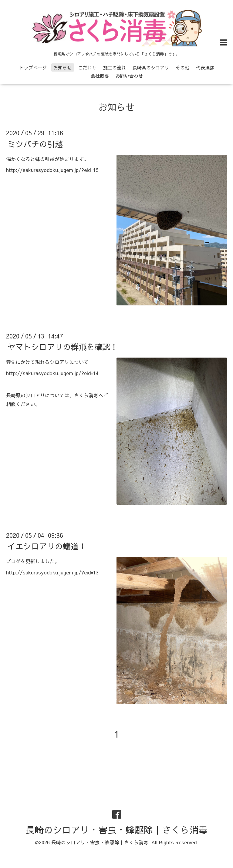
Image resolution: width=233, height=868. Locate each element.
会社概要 (100, 76)
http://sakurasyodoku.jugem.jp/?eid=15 (52, 170)
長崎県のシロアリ (151, 67)
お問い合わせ (129, 76)
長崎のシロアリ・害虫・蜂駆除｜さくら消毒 (116, 830)
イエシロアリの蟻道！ (47, 546)
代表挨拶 (205, 67)
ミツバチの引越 (35, 143)
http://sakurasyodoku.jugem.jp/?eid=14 (52, 373)
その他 (182, 67)
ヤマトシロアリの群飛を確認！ (63, 347)
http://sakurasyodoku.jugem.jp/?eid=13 (52, 572)
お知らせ (62, 67)
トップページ (33, 67)
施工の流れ (115, 67)
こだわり (87, 67)
